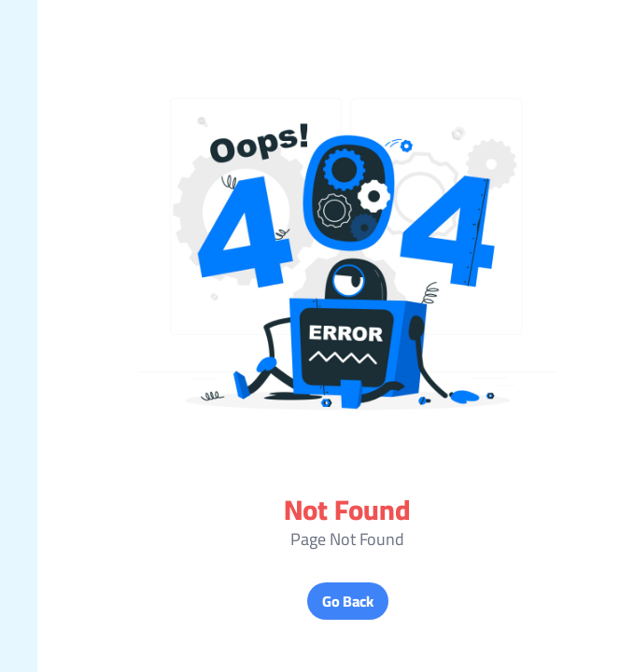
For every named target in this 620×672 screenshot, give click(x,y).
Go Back (310, 601)
